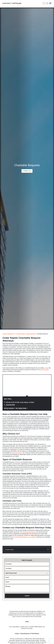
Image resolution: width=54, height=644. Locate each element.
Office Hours (9, 408)
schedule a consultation (29, 537)
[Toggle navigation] (50, 3)
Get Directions (22, 408)
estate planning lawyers (29, 532)
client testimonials (17, 453)
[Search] (44, 3)
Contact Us (27, 171)
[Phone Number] (47, 3)
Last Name (9, 568)
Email (7, 577)
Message (8, 586)
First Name (9, 564)
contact (46, 368)
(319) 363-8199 (44, 370)
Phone (7, 582)
